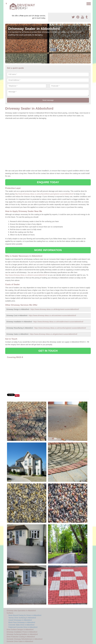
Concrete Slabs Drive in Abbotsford (21, 625)
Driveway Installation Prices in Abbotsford (22, 632)
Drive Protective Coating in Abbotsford (21, 637)
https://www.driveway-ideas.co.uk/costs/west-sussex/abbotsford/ (52, 315)
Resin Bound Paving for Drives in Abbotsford (25, 615)
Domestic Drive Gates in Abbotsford (20, 641)
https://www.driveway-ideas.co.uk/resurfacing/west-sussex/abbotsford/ (60, 328)
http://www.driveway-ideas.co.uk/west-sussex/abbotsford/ (26, 275)
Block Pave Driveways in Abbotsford (22, 622)
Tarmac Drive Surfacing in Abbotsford (22, 618)
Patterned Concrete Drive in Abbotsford (23, 627)
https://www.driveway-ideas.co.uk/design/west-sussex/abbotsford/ (55, 309)
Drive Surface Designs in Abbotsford (20, 630)
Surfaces (10, 613)
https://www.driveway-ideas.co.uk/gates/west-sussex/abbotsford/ (54, 334)
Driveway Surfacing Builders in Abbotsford (22, 634)
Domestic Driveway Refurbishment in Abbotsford (24, 639)
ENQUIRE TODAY (48, 182)
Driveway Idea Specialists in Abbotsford (21, 611)
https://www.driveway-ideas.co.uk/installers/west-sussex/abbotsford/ (58, 322)
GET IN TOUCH (48, 351)
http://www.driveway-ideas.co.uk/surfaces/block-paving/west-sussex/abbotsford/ (44, 194)
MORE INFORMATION (48, 250)
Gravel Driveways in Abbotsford (20, 620)
